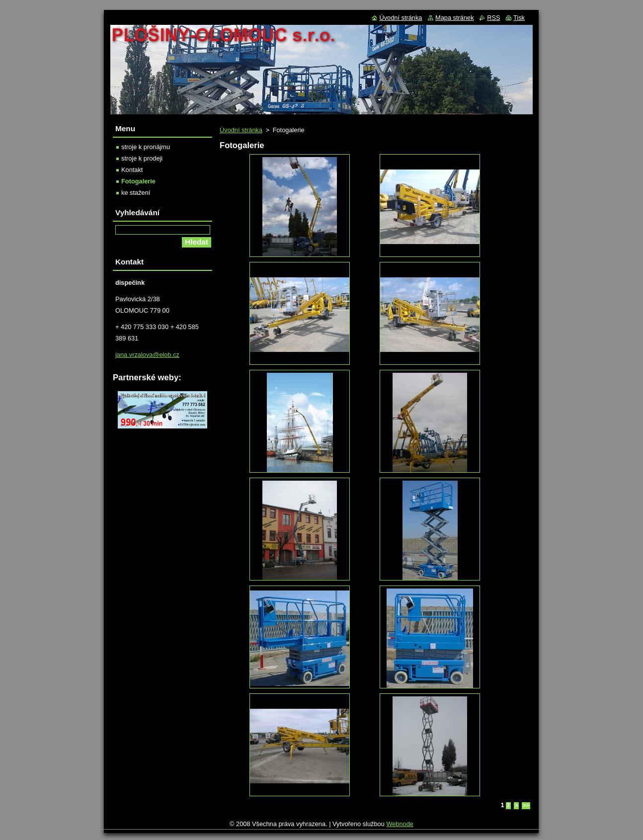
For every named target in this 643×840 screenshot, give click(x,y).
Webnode (400, 824)
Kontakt (132, 170)
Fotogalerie (138, 181)
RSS (493, 18)
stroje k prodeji (142, 158)
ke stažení (136, 193)
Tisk (519, 18)
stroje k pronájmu (146, 147)
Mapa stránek (455, 18)
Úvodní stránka (241, 130)
